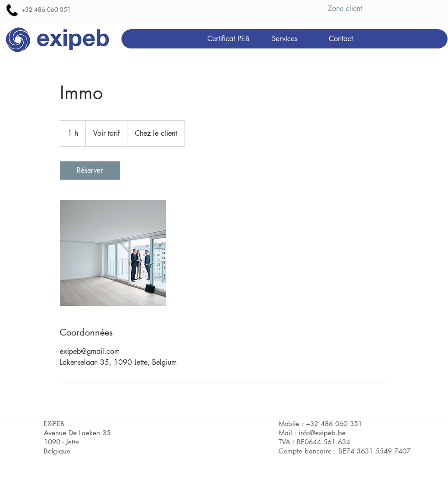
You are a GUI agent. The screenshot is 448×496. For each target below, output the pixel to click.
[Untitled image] (113, 253)
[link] (90, 171)
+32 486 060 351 (46, 10)
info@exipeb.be (322, 433)
